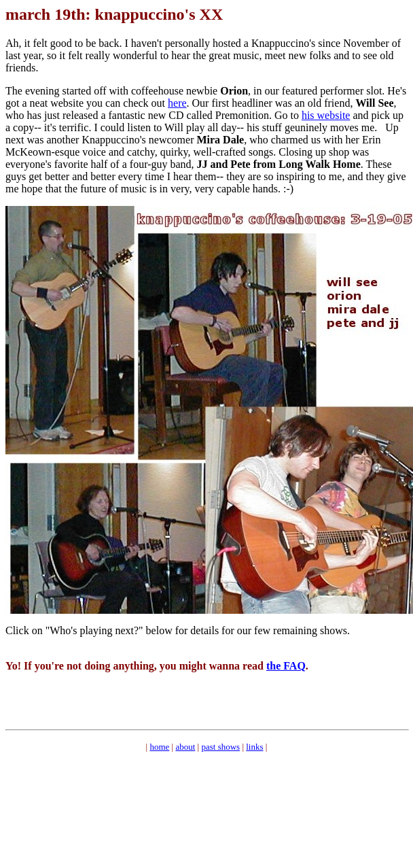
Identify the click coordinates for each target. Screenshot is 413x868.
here (177, 103)
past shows (220, 747)
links (254, 747)
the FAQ (286, 666)
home (159, 747)
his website (326, 115)
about (185, 747)
